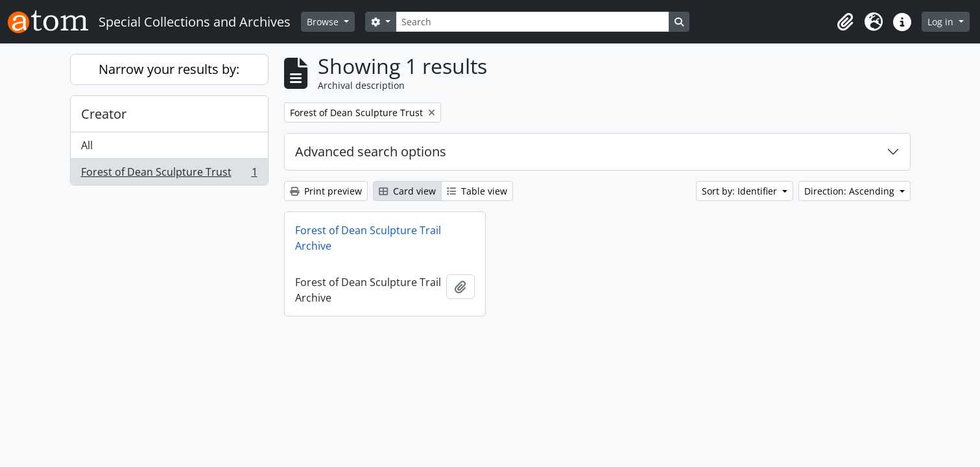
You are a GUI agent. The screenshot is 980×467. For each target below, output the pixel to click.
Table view (477, 191)
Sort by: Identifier (741, 191)
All (87, 145)
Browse (324, 22)
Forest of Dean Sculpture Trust (169, 174)
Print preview (326, 191)
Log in (942, 22)
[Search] (532, 22)
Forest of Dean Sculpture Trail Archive (368, 238)
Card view (407, 191)
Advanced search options (371, 151)
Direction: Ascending (851, 191)
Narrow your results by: (169, 69)
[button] (845, 22)
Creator (104, 114)
